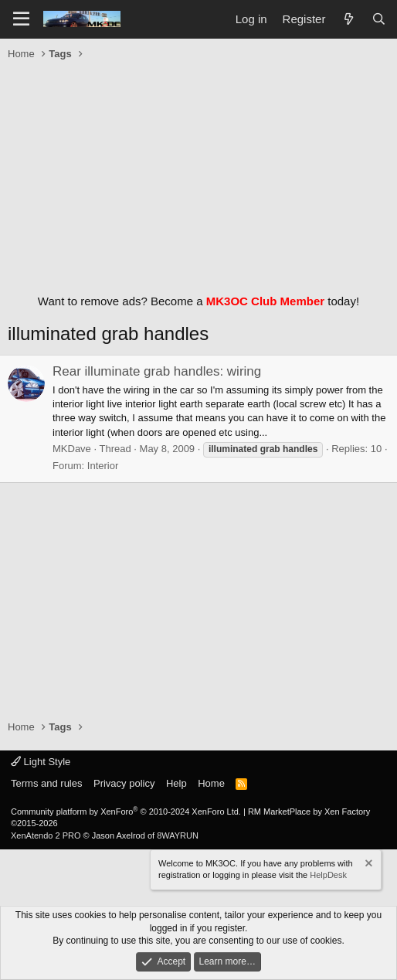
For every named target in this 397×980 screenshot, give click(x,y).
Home (211, 783)
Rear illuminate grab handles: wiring (157, 371)
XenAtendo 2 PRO (46, 835)
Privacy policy (124, 783)
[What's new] (348, 19)
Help (176, 783)
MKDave (72, 449)
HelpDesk (328, 875)
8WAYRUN (178, 835)
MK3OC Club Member (265, 301)
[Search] (379, 19)
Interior (103, 466)
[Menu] (21, 19)
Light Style (41, 762)
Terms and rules (46, 783)
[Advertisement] (198, 173)
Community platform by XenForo (126, 812)
